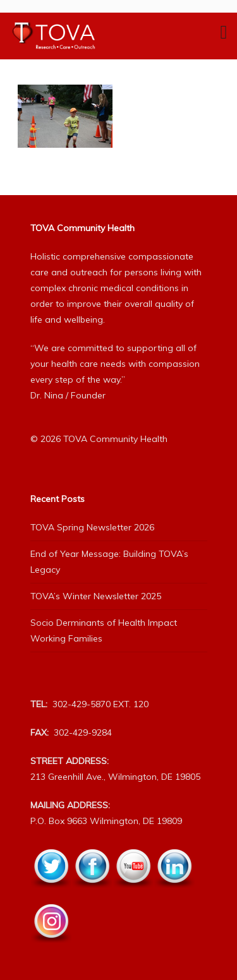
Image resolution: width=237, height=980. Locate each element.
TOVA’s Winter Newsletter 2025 (96, 596)
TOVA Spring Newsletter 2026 (92, 527)
